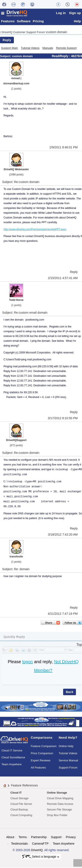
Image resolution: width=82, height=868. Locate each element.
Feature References (25, 786)
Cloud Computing (21, 816)
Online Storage (57, 793)
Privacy (71, 838)
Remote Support (66, 48)
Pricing (38, 22)
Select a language (41, 857)
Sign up (75, 13)
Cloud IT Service (12, 751)
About (10, 838)
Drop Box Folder (57, 816)
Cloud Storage (19, 799)
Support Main (9, 48)
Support (56, 838)
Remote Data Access (60, 804)
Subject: (6, 57)
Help (77, 22)
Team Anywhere (12, 765)
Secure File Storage (59, 810)
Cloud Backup (19, 810)
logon (27, 662)
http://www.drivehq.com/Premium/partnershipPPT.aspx (35, 230)
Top (79, 645)
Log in (61, 13)
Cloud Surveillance (13, 758)
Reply (7, 40)
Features (8, 22)
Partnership (39, 838)
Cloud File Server (21, 804)
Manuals (48, 48)
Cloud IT (16, 793)
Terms (23, 838)
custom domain (57, 32)
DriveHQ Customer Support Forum (24, 33)
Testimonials (19, 844)
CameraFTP (40, 844)
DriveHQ (37, 850)
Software (24, 22)
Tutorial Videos (30, 48)
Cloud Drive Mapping (60, 799)
